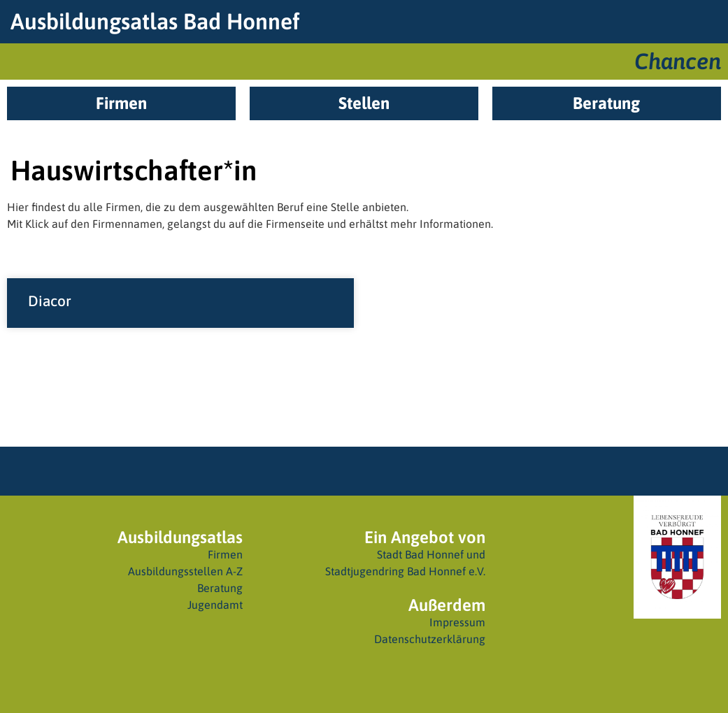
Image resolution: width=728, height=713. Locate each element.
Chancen (678, 61)
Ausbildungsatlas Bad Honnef (155, 21)
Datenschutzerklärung (430, 639)
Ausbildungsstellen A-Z (185, 571)
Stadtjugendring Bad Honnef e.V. (405, 571)
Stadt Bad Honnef (420, 554)
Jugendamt (215, 605)
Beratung (220, 588)
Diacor (50, 301)
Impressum (457, 622)
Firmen (225, 554)
